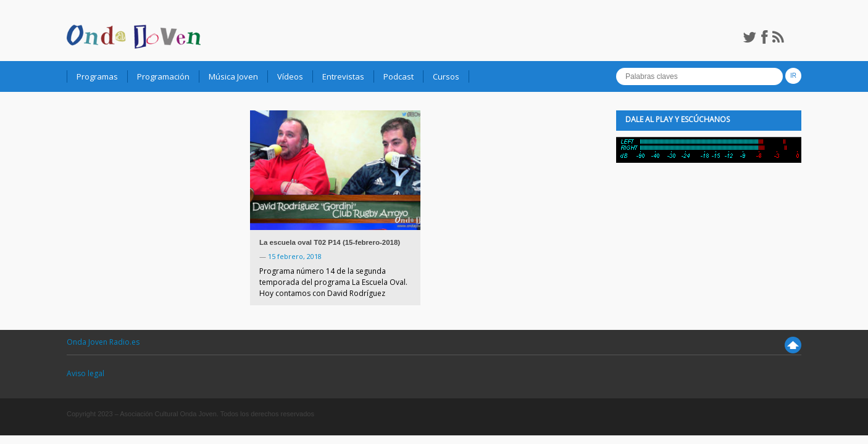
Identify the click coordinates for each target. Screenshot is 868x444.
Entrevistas (343, 76)
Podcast (399, 76)
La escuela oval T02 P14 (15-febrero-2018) (330, 242)
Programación (163, 76)
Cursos (446, 76)
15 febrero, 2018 (295, 256)
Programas (97, 76)
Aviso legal (86, 373)
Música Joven (233, 76)
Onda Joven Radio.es (103, 342)
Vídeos (290, 76)
